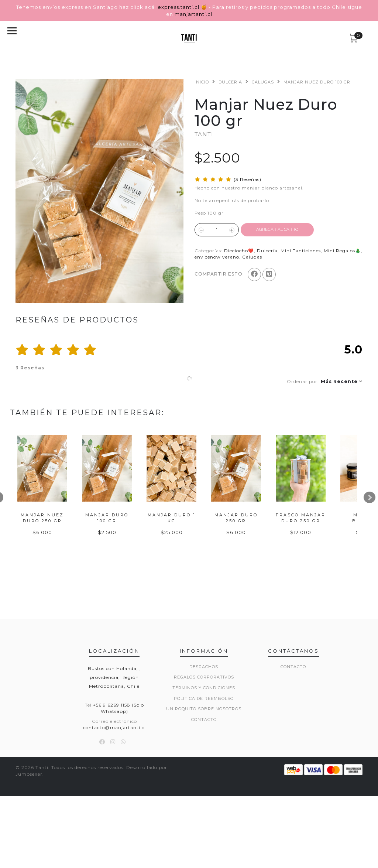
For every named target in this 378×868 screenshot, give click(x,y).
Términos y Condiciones (204, 747)
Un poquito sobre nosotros (204, 768)
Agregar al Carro (277, 229)
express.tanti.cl (179, 7)
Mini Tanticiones (301, 251)
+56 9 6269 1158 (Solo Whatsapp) (118, 767)
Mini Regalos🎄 (342, 251)
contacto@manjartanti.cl (114, 787)
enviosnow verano (217, 257)
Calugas (263, 82)
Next (370, 527)
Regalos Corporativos (204, 736)
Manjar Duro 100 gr (173, 574)
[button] (325, 381)
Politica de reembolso (204, 758)
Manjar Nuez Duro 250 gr (64, 574)
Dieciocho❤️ (239, 251)
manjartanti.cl (193, 14)
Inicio (202, 82)
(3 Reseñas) (248, 179)
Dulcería (230, 82)
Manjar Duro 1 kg (282, 574)
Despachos (204, 726)
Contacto (204, 779)
